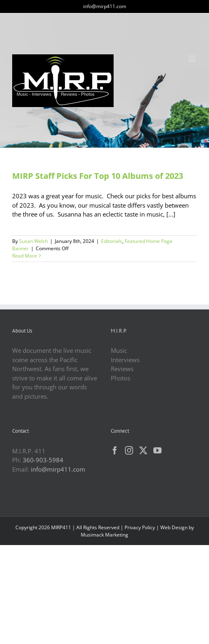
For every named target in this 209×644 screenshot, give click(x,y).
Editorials (112, 241)
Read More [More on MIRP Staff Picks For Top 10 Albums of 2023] (25, 256)
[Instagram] (129, 451)
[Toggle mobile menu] (193, 59)
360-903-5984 (43, 460)
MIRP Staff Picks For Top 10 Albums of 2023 (98, 176)
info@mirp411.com (105, 6)
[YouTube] (157, 451)
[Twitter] (143, 451)
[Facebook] (115, 451)
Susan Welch (33, 241)
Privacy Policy (140, 527)
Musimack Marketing (104, 535)
